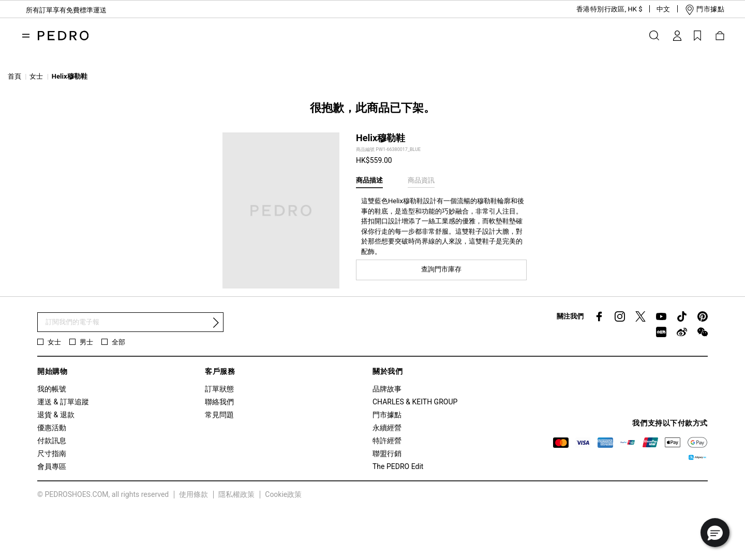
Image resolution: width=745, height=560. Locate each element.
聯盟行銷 (387, 453)
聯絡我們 (219, 402)
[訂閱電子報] (130, 322)
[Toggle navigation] (26, 36)
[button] (601, 9)
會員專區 (52, 466)
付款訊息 (52, 441)
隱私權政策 (236, 494)
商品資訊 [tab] (421, 180)
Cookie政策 (283, 494)
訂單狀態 (219, 389)
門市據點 (387, 415)
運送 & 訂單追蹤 (63, 402)
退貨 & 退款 (56, 415)
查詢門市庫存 (441, 269)
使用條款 (193, 494)
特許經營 (387, 441)
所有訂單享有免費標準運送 (66, 10)
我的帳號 (52, 389)
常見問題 (219, 415)
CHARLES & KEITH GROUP (415, 402)
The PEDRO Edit (398, 466)
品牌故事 (387, 389)
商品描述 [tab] (369, 180)
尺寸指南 (52, 453)
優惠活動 (52, 428)
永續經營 (387, 428)
